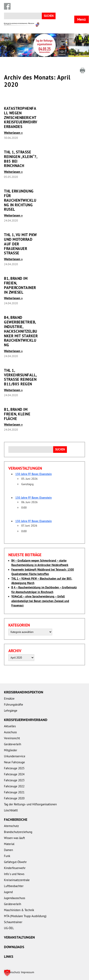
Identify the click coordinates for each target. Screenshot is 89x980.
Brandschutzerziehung (18, 832)
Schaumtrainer (13, 922)
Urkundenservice (15, 756)
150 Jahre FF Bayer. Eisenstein (34, 474)
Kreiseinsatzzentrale (17, 880)
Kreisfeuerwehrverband (26, 720)
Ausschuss (10, 732)
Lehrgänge (11, 711)
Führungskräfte (14, 705)
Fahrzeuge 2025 (14, 768)
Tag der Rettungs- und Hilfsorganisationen (30, 804)
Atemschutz (11, 826)
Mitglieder (11, 750)
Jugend (8, 892)
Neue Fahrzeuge (14, 762)
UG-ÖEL (9, 928)
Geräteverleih (13, 744)
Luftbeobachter (14, 886)
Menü (82, 19)
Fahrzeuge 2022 (14, 786)
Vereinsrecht (12, 738)
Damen (8, 850)
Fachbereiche (16, 819)
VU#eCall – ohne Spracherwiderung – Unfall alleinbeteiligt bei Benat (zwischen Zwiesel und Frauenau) (40, 601)
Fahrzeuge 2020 (14, 798)
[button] (7, 973)
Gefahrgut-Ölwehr (15, 862)
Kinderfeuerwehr (15, 868)
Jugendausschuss (15, 898)
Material (9, 844)
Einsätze (9, 698)
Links (9, 956)
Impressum (27, 972)
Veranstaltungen (19, 937)
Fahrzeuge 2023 (14, 780)
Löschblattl (11, 810)
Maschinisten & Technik (19, 910)
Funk (7, 856)
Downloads (14, 947)
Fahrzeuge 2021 (14, 792)
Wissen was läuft (14, 838)
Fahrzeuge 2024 (14, 774)
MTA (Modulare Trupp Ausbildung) (25, 916)
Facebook (7, 6)
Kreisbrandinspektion (24, 692)
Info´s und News (14, 874)
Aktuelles (10, 726)
